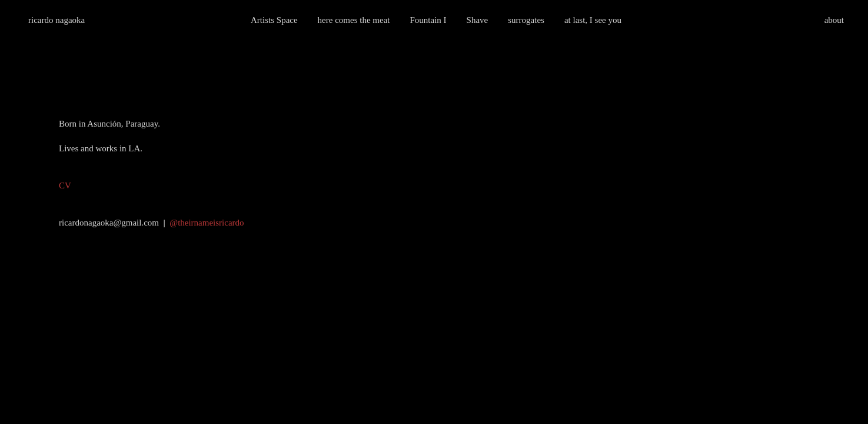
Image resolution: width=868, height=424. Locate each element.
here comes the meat (354, 20)
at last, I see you (593, 20)
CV (65, 185)
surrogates (526, 20)
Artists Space (274, 20)
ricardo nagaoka (56, 20)
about (834, 20)
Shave (478, 20)
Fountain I (428, 20)
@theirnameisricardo (207, 223)
